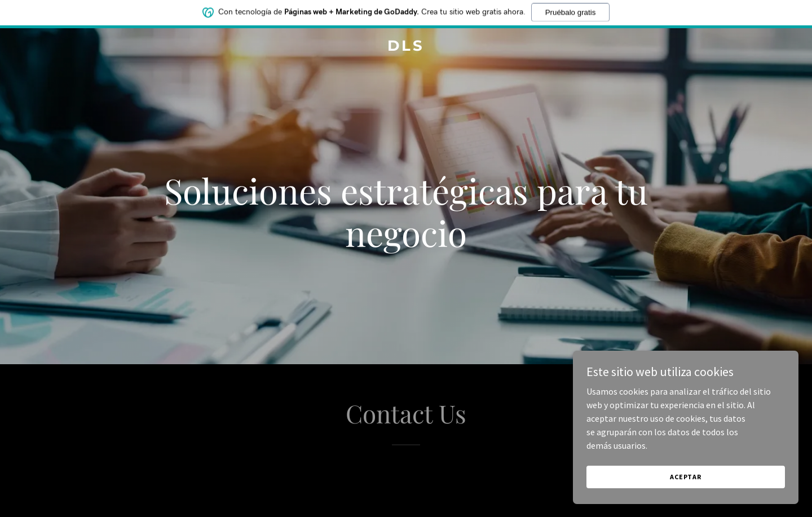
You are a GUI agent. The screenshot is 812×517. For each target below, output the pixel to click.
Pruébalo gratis (571, 9)
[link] (406, 47)
